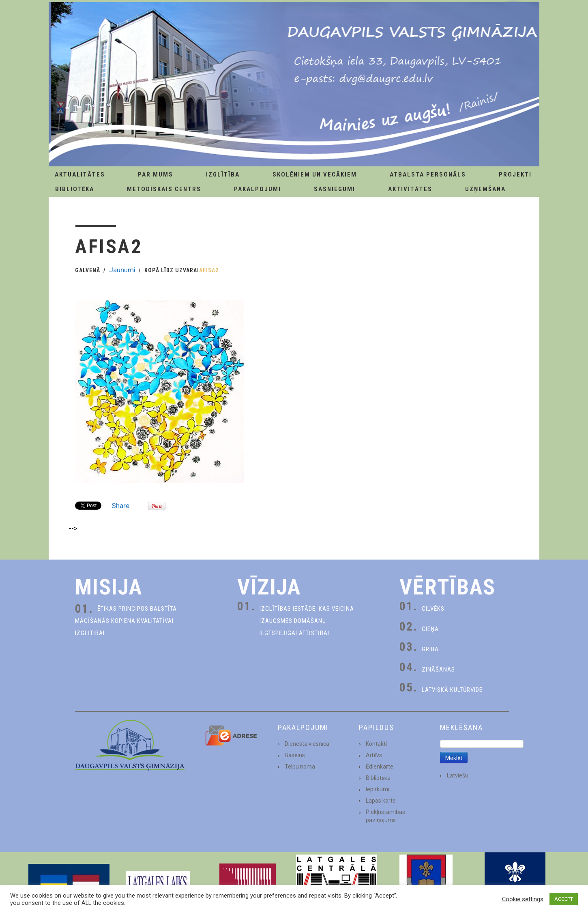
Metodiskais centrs (164, 189)
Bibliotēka (75, 189)
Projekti (515, 174)
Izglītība (223, 174)
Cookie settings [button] (523, 899)
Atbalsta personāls (428, 174)
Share (120, 506)
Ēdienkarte (380, 767)
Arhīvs (374, 755)
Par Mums (156, 174)
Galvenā (88, 270)
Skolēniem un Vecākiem (315, 174)
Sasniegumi (335, 189)
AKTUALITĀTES (80, 174)
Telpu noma (300, 767)
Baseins (295, 755)
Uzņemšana (485, 189)
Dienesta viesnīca (307, 744)
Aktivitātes (410, 189)
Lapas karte (381, 801)
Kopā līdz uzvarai (172, 270)
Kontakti (376, 744)
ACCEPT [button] (564, 899)
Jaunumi (122, 270)
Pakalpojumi (258, 189)
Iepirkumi (378, 789)
